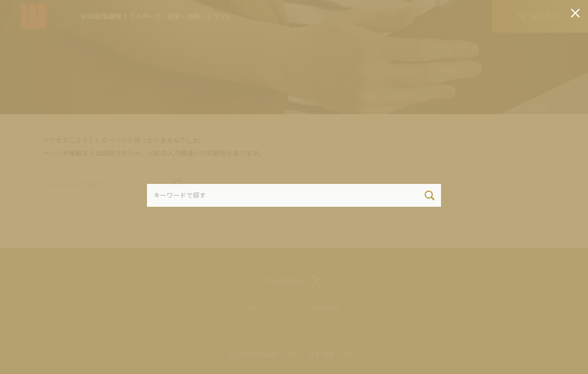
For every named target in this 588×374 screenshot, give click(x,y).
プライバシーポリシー (272, 308)
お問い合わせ (326, 308)
